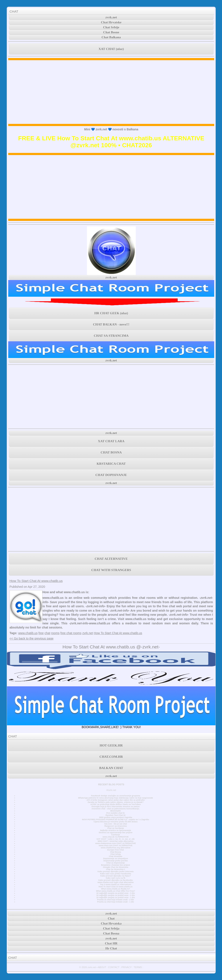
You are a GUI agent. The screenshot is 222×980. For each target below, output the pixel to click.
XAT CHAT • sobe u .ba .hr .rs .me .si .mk (115, 839)
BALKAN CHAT (111, 768)
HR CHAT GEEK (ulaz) (111, 313)
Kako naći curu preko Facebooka (115, 874)
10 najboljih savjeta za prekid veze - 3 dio (116, 893)
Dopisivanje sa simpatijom (116, 859)
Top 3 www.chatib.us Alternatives (116, 884)
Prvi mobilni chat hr (115, 813)
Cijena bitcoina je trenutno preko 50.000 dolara (116, 822)
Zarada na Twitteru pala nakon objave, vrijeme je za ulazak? (115, 802)
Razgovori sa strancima (116, 826)
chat (47, 633)
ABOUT (102, 967)
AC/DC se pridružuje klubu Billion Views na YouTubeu (116, 804)
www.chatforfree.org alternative (116, 848)
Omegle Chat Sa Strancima (116, 867)
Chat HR (111, 943)
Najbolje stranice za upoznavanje (115, 830)
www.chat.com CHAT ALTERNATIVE (115, 846)
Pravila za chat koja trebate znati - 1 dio (116, 902)
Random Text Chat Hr (116, 815)
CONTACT (114, 967)
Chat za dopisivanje (115, 863)
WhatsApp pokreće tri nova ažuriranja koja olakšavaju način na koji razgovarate (115, 798)
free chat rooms (71, 633)
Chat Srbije (111, 27)
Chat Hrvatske (111, 22)
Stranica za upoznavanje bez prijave (116, 833)
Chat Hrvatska (115, 856)
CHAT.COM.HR (111, 757)
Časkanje (116, 835)
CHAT (14, 11)
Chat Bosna (116, 852)
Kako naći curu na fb (116, 878)
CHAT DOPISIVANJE (111, 475)
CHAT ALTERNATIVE (111, 559)
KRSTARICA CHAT (111, 464)
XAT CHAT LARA (111, 441)
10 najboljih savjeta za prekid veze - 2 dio (116, 895)
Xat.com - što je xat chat (116, 824)
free (41, 633)
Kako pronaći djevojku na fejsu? (116, 876)
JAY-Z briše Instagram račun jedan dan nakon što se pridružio (116, 800)
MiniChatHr (116, 811)
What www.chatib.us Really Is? (116, 889)
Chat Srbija (116, 854)
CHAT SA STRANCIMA (111, 336)
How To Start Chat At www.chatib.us (36, 581)
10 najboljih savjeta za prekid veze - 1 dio (116, 897)
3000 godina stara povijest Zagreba (116, 817)
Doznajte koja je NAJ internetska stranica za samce (116, 807)
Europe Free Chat (116, 850)
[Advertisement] (111, 92)
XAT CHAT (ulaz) (111, 49)
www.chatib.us (28, 633)
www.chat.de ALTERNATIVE (116, 837)
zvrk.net (111, 17)
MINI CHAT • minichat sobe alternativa (116, 841)
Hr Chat (111, 948)
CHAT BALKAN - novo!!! (111, 324)
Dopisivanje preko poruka (116, 861)
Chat (111, 918)
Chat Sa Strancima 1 (116, 869)
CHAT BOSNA (111, 452)
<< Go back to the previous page (32, 638)
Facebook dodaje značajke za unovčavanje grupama (116, 796)
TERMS (138, 967)
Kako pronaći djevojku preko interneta (116, 871)
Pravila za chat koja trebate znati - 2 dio (116, 900)
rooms (55, 633)
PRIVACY (127, 967)
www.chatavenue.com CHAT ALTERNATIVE (116, 843)
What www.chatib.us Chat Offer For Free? (116, 891)
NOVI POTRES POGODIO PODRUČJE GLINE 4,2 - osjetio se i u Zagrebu (115, 820)
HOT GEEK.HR (111, 745)
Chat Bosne (111, 32)
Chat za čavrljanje (115, 828)
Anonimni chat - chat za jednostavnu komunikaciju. (116, 809)
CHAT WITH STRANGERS (111, 570)
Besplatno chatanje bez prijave (115, 865)
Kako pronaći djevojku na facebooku (116, 880)
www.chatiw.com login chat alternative (116, 882)
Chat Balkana (111, 37)
